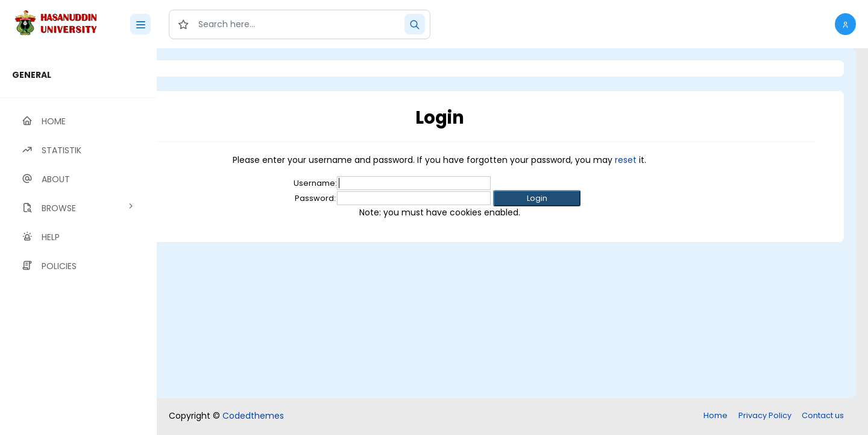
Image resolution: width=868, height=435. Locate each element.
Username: (382, 183)
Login (208, 68)
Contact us (823, 415)
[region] (78, 242)
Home (715, 415)
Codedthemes (253, 416)
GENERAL (32, 75)
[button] (845, 24)
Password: (382, 198)
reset (693, 160)
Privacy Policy (765, 415)
